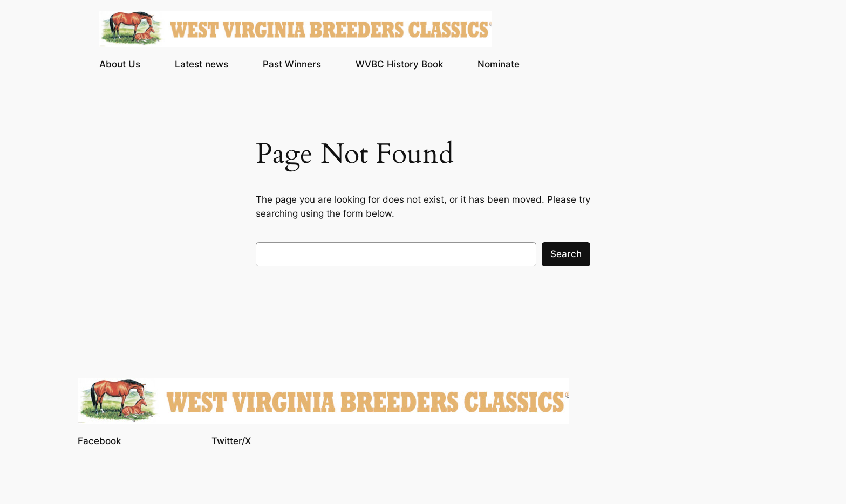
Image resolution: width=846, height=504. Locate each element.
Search (566, 254)
